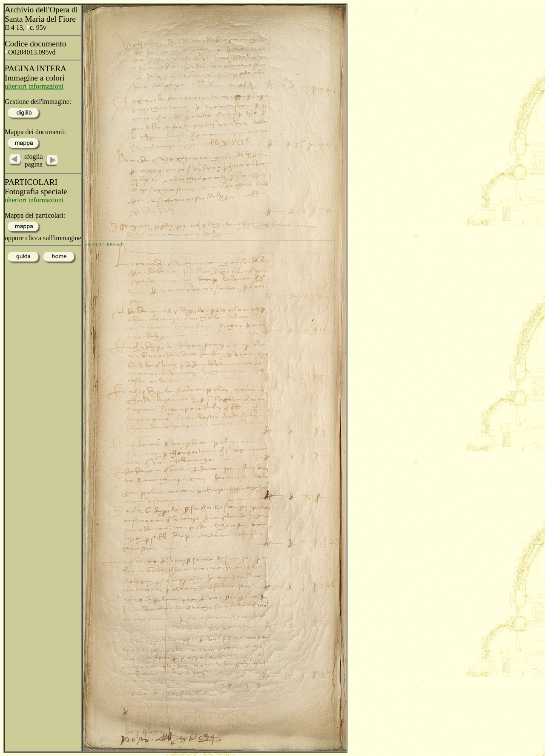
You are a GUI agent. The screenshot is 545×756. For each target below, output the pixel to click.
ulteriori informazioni (34, 86)
